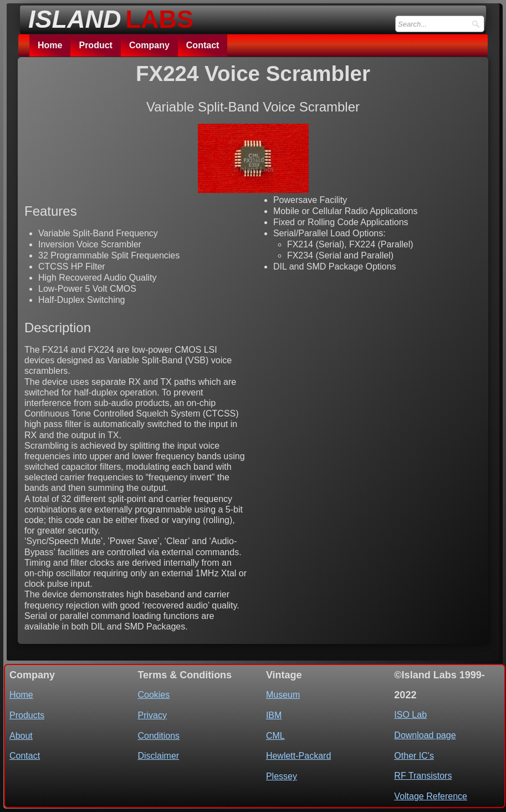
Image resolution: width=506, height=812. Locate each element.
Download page (425, 735)
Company (149, 45)
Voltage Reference (431, 796)
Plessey (282, 776)
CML (275, 736)
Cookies (154, 695)
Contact (203, 45)
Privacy (152, 715)
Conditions (159, 736)
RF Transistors (423, 776)
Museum (283, 695)
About (21, 736)
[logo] (108, 16)
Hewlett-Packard (298, 756)
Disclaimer (158, 756)
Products (27, 715)
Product (95, 45)
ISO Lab (410, 715)
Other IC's (414, 756)
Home (50, 45)
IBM (274, 715)
